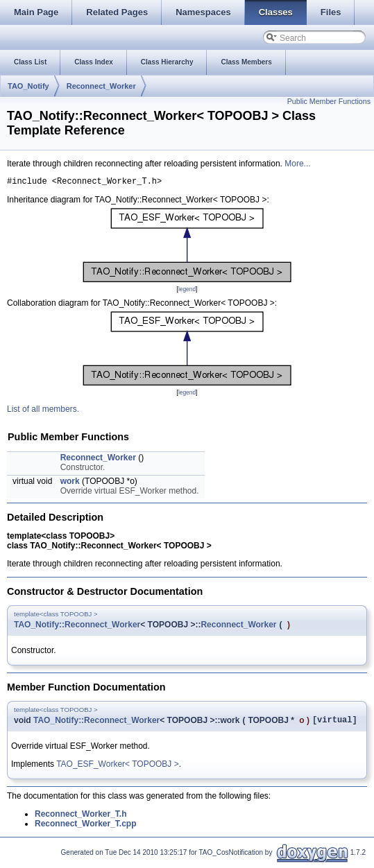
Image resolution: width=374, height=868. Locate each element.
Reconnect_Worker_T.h (81, 818)
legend (187, 291)
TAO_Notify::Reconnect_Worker (77, 627)
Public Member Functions (329, 101)
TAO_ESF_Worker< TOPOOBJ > (118, 768)
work (70, 483)
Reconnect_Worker (101, 86)
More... (297, 164)
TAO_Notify (28, 86)
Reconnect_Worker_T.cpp (86, 828)
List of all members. (43, 411)
